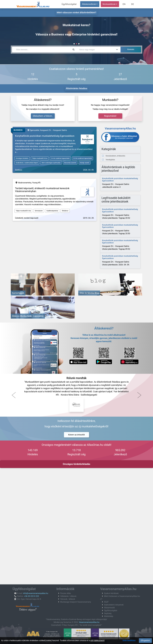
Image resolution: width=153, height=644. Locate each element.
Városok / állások (68, 599)
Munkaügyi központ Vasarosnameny (76, 602)
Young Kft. (37, 183)
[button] (14, 395)
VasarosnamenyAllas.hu (89, 622)
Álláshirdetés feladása (77, 88)
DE (133, 4)
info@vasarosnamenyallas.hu (36, 593)
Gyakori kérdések (111, 593)
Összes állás (66, 593)
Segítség (108, 613)
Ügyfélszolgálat (72, 4)
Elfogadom (145, 640)
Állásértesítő (109, 608)
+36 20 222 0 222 (32, 596)
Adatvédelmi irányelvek (114, 605)
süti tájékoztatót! (97, 640)
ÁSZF (106, 602)
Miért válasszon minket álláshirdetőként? (76, 12)
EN (126, 4)
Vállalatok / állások (68, 596)
